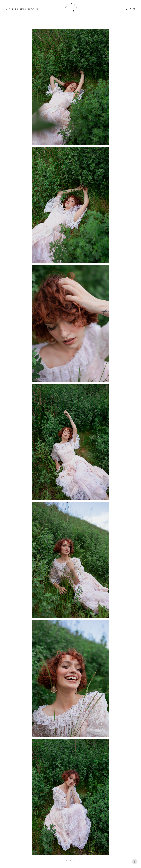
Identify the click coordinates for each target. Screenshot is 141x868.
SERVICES (23, 9)
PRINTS (38, 9)
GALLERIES (15, 9)
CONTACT (31, 9)
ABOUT (8, 9)
